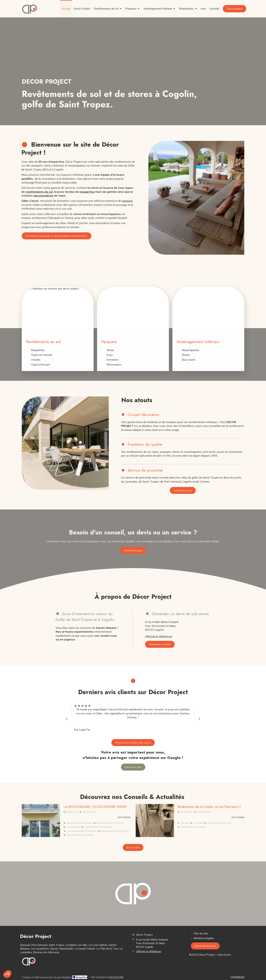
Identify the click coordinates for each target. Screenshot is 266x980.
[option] (133, 716)
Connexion (237, 977)
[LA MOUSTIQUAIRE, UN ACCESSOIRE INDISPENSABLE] (41, 820)
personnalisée (10, 196)
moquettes (54, 192)
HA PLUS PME (116, 977)
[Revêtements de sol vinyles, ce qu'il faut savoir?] (155, 820)
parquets (94, 201)
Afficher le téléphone (159, 636)
